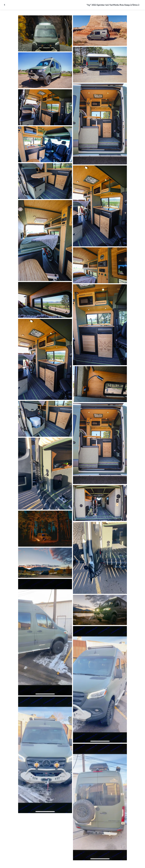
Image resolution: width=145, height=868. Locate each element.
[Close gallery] (5, 5)
